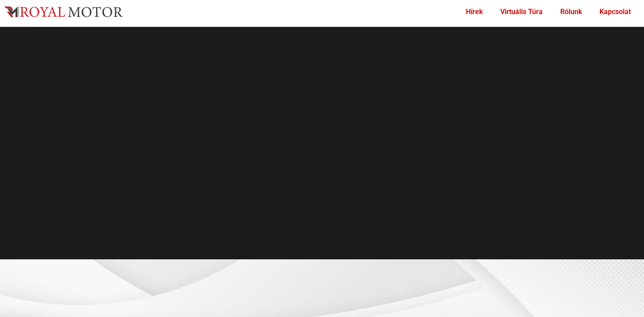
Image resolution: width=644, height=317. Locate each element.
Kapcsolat (615, 12)
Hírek (474, 12)
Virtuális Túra (521, 12)
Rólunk (571, 12)
